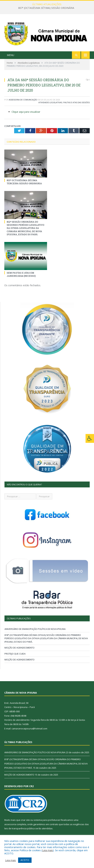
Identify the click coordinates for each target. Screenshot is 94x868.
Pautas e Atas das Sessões (76, 102)
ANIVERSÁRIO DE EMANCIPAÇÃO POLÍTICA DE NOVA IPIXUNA (35, 629)
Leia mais (48, 850)
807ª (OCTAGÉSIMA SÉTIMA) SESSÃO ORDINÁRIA (46, 8)
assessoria (10, 824)
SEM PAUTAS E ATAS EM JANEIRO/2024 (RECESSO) (21, 274)
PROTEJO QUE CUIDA (15, 654)
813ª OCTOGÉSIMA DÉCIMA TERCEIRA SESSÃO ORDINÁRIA (24, 182)
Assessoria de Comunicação (23, 100)
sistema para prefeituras (47, 820)
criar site (25, 820)
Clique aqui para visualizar (26, 112)
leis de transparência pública (19, 828)
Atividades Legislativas (50, 102)
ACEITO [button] (25, 860)
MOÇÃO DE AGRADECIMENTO (19, 648)
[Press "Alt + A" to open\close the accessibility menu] (90, 438)
